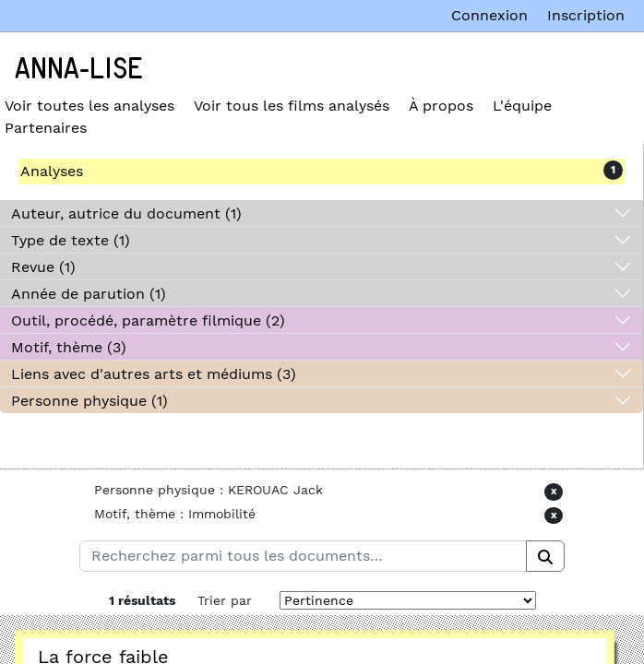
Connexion (489, 15)
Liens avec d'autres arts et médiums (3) (154, 374)
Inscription (586, 15)
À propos (441, 106)
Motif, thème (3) (69, 347)
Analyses (52, 171)
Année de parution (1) (89, 294)
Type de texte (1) (71, 240)
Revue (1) (43, 267)
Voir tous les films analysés (292, 106)
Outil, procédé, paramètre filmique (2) (148, 320)
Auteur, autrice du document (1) (126, 213)
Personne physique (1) (89, 401)
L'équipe (522, 106)
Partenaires (46, 128)
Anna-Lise (79, 69)
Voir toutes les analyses (89, 106)
